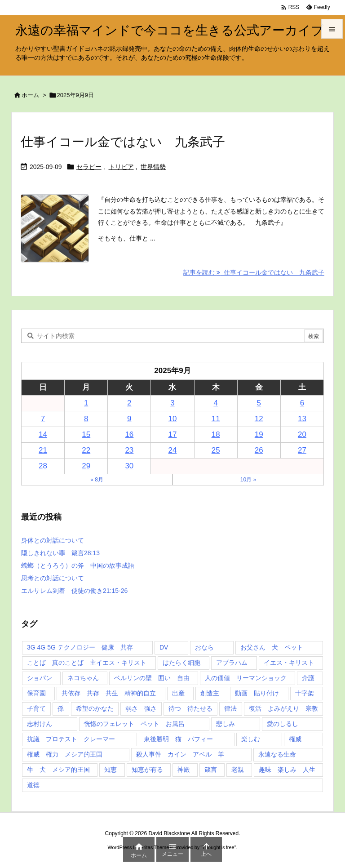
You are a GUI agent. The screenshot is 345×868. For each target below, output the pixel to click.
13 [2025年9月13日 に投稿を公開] (302, 419)
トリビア (121, 167)
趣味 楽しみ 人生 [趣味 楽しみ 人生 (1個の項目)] (287, 770)
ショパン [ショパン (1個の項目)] (40, 678)
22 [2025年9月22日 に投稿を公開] (86, 450)
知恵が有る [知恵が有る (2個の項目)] (147, 770)
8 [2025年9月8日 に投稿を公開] (86, 419)
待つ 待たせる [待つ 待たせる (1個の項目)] (190, 708)
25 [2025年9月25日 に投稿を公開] (216, 450)
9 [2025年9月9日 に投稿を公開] (129, 419)
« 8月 (97, 480)
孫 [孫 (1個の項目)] (61, 708)
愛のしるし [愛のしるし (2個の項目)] (283, 724)
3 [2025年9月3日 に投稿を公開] (172, 403)
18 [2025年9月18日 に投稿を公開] (216, 434)
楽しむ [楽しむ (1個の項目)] (251, 739)
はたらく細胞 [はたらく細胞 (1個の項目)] (181, 663)
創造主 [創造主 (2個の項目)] (210, 693)
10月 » (248, 480)
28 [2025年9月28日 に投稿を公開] (43, 466)
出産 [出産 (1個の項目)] (178, 693)
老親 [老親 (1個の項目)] (238, 770)
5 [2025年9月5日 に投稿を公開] (259, 403)
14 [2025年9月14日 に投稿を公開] (43, 434)
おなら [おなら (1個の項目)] (204, 647)
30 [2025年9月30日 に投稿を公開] (129, 466)
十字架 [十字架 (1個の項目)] (305, 693)
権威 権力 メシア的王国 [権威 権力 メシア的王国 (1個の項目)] (65, 754)
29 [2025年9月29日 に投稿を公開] (86, 466)
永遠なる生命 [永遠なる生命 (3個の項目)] (277, 754)
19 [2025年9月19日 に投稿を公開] (259, 434)
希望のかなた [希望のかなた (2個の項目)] (95, 708)
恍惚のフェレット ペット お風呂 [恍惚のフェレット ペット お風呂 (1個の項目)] (134, 724)
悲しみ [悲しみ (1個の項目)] (226, 724)
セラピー (89, 167)
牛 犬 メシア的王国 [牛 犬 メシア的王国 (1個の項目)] (58, 770)
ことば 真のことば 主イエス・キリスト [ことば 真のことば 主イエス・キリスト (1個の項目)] (87, 663)
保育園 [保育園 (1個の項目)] (36, 693)
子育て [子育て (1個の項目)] (36, 708)
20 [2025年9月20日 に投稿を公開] (302, 434)
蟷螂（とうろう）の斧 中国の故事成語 (78, 565)
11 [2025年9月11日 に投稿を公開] (216, 419)
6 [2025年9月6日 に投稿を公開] (302, 403)
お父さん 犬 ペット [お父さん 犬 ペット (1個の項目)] (272, 647)
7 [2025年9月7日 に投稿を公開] (43, 419)
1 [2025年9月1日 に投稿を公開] (86, 403)
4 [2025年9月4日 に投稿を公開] (215, 403)
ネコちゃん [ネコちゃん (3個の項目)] (83, 678)
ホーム (30, 95)
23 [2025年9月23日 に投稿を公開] (129, 450)
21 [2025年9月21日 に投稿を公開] (43, 450)
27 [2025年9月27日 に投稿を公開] (302, 450)
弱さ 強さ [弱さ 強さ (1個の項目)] (141, 708)
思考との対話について (53, 578)
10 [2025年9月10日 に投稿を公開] (173, 419)
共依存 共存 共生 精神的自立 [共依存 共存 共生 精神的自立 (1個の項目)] (109, 693)
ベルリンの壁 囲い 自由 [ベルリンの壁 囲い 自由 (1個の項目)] (152, 678)
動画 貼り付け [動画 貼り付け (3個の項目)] (257, 693)
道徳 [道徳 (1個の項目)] (33, 785)
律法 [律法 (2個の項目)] (230, 708)
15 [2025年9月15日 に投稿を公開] (86, 434)
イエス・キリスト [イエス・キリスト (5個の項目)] (289, 663)
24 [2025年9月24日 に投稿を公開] (173, 450)
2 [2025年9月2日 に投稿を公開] (129, 403)
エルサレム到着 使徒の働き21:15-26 (74, 591)
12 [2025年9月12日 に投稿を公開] (259, 419)
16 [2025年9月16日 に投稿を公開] (129, 434)
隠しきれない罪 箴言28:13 (60, 553)
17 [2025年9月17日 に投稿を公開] (173, 434)
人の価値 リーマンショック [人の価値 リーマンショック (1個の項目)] (246, 678)
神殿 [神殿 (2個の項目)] (184, 770)
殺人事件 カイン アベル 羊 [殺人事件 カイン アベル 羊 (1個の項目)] (180, 754)
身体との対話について (53, 540)
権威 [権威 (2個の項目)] (295, 739)
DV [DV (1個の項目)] (164, 647)
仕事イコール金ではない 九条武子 (123, 142)
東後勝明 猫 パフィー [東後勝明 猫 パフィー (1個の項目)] (178, 739)
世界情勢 (153, 167)
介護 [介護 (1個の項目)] (308, 678)
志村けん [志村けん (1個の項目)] (40, 724)
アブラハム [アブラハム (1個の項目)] (232, 663)
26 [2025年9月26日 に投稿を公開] (259, 450)
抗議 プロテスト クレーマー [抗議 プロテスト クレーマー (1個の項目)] (71, 739)
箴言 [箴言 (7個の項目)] (211, 770)
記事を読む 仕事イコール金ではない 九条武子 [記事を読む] (254, 272)
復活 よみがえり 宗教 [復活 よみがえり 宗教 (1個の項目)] (283, 708)
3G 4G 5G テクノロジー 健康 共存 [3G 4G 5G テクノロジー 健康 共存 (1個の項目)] (80, 647)
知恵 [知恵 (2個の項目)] (111, 770)
